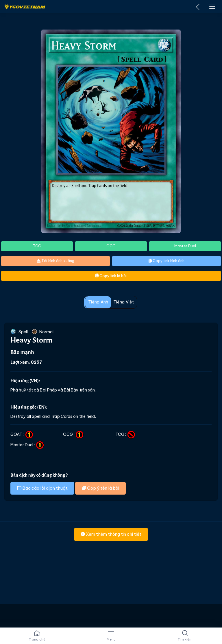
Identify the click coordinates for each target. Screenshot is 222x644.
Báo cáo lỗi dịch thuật (42, 488)
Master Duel (185, 246)
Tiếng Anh (98, 302)
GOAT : (22, 434)
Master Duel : (27, 445)
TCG (37, 246)
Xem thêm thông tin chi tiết (111, 534)
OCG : (73, 434)
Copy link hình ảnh (166, 261)
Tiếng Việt (124, 302)
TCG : (125, 434)
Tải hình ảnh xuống (55, 261)
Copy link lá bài (111, 276)
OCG (111, 246)
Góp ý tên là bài (100, 488)
